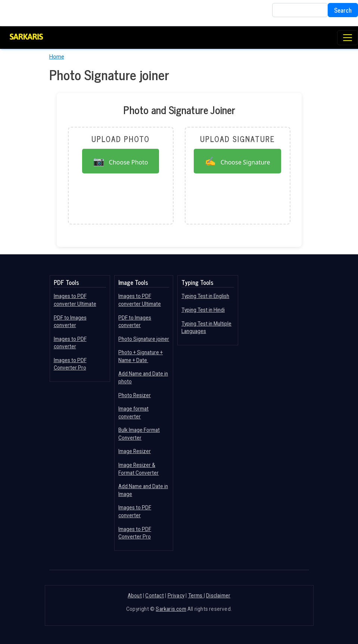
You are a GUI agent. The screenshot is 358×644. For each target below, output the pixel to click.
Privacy (176, 596)
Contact (154, 596)
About (135, 596)
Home (57, 57)
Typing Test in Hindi (203, 310)
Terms (196, 596)
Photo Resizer (135, 395)
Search (343, 10)
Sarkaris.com (171, 609)
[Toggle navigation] (348, 38)
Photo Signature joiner (144, 339)
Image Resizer (135, 451)
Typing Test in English (205, 296)
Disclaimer (218, 596)
